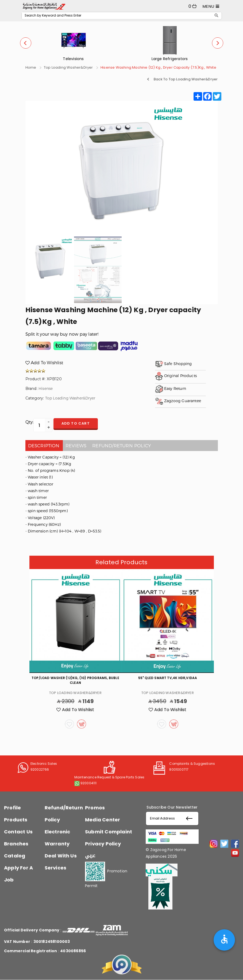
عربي (90, 856)
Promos (95, 808)
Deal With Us (61, 856)
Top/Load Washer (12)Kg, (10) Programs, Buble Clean (75, 680)
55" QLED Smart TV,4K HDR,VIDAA (168, 678)
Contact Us (18, 832)
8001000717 (179, 769)
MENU (211, 6)
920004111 (89, 783)
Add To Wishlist (44, 362)
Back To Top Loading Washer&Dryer (186, 79)
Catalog (15, 856)
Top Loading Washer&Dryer (68, 67)
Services (56, 868)
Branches (16, 844)
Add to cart (76, 423)
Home (31, 67)
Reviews (76, 445)
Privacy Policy (103, 844)
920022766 (40, 769)
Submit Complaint (109, 832)
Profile (12, 808)
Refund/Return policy (122, 445)
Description (44, 445)
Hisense (46, 388)
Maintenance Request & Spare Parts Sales (109, 777)
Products (16, 820)
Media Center (103, 820)
